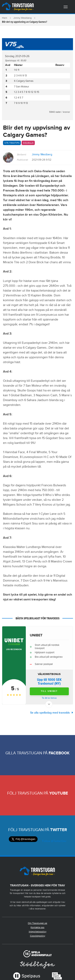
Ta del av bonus (49, 698)
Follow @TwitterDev (54, 841)
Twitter (59, 830)
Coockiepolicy (38, 936)
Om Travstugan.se (37, 923)
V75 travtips (12, 143)
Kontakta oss (37, 927)
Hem (5, 18)
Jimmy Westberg (22, 18)
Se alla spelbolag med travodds (50, 713)
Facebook (59, 753)
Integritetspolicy (38, 932)
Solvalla (28, 143)
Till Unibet (49, 691)
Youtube (59, 793)
